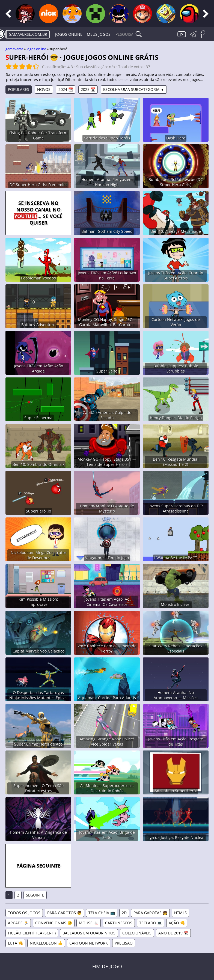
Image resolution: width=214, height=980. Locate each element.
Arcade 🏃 (18, 923)
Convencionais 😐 (54, 923)
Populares (19, 89)
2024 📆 (66, 89)
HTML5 (180, 913)
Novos (44, 89)
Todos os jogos (24, 913)
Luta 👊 (15, 943)
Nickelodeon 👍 (46, 943)
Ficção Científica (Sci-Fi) (32, 933)
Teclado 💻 (151, 923)
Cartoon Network (89, 943)
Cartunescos (119, 923)
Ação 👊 (177, 923)
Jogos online (69, 34)
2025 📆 (88, 89)
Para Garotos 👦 (64, 913)
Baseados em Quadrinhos (89, 933)
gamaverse (14, 49)
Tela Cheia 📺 (102, 913)
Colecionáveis (137, 933)
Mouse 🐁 (89, 923)
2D (124, 913)
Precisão (124, 943)
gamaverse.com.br (28, 34)
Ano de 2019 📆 (173, 933)
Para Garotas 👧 (150, 913)
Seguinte (35, 895)
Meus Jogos (99, 34)
